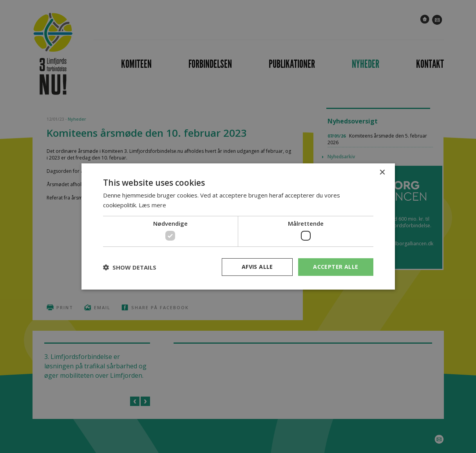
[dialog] (238, 226)
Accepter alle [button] (336, 267)
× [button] (382, 173)
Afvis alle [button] (257, 267)
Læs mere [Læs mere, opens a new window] (152, 205)
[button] (130, 267)
